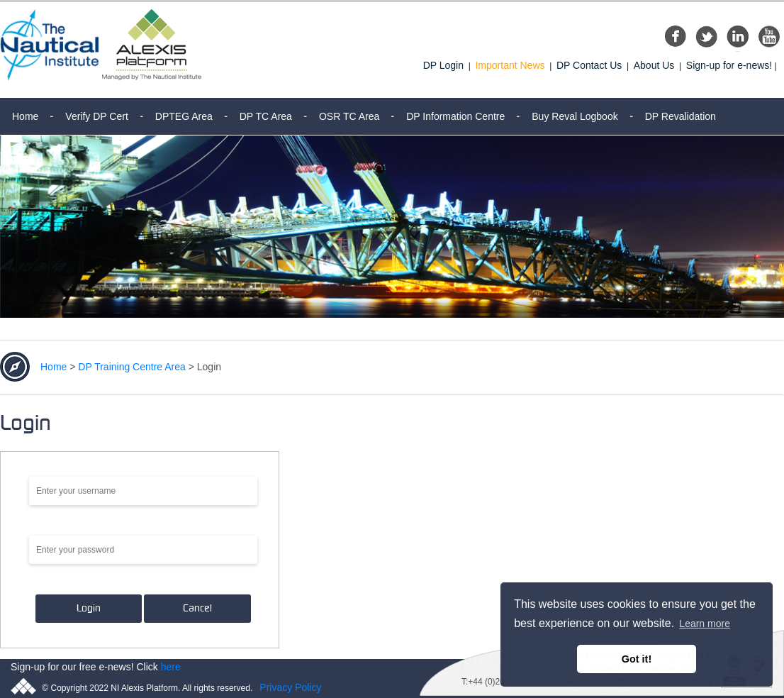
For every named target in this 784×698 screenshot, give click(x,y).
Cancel (197, 609)
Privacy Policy (290, 687)
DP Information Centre (455, 116)
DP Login (443, 65)
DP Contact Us (589, 65)
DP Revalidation (681, 116)
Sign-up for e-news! (729, 65)
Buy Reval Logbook (575, 116)
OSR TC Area (349, 116)
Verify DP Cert (96, 116)
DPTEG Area (184, 116)
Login (89, 609)
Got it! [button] (637, 659)
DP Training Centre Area (132, 367)
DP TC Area (266, 116)
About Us (654, 65)
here (171, 667)
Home (25, 116)
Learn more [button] (705, 624)
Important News (510, 65)
